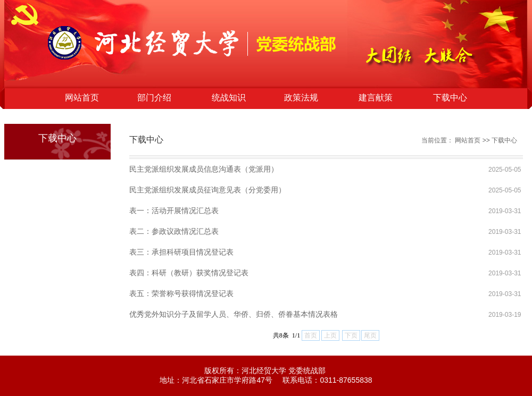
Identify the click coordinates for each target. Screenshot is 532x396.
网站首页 (82, 98)
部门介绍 (154, 98)
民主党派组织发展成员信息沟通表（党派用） (204, 169)
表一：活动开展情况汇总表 (174, 210)
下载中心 (450, 98)
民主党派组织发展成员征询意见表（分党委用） (207, 190)
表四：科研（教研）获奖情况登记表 (189, 273)
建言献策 (376, 98)
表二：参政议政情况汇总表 (174, 231)
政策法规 (301, 98)
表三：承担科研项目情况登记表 (181, 252)
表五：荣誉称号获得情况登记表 (181, 293)
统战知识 (229, 98)
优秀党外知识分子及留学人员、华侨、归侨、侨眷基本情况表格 (234, 314)
